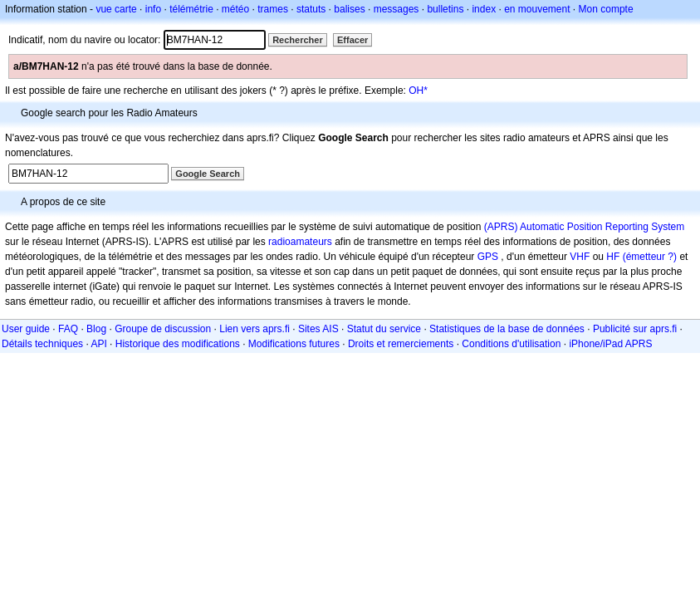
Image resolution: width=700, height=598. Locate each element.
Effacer (352, 40)
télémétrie (191, 9)
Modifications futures (294, 344)
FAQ (68, 329)
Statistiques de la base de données (507, 329)
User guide (26, 329)
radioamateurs (300, 242)
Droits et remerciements (401, 344)
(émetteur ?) (650, 257)
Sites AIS (318, 329)
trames (273, 9)
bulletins (445, 9)
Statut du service (384, 329)
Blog (96, 329)
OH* (418, 91)
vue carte (116, 9)
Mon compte (606, 9)
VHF (580, 257)
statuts (311, 9)
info (153, 9)
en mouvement (537, 9)
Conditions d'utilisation (511, 344)
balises (349, 9)
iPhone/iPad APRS (610, 344)
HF (613, 257)
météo (235, 9)
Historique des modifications (178, 344)
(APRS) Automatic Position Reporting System (584, 227)
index (484, 9)
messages (397, 9)
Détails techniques (42, 344)
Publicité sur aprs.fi (635, 329)
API (98, 344)
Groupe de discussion (163, 329)
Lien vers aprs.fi (255, 329)
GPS (488, 257)
